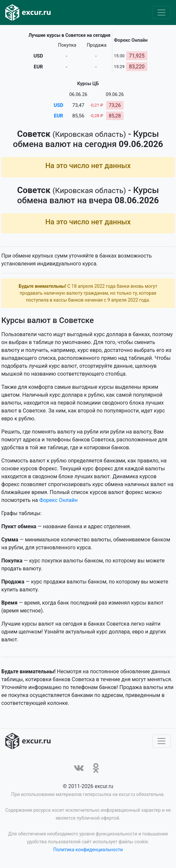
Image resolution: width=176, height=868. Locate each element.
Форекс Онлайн (58, 501)
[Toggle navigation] (161, 12)
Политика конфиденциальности (88, 851)
